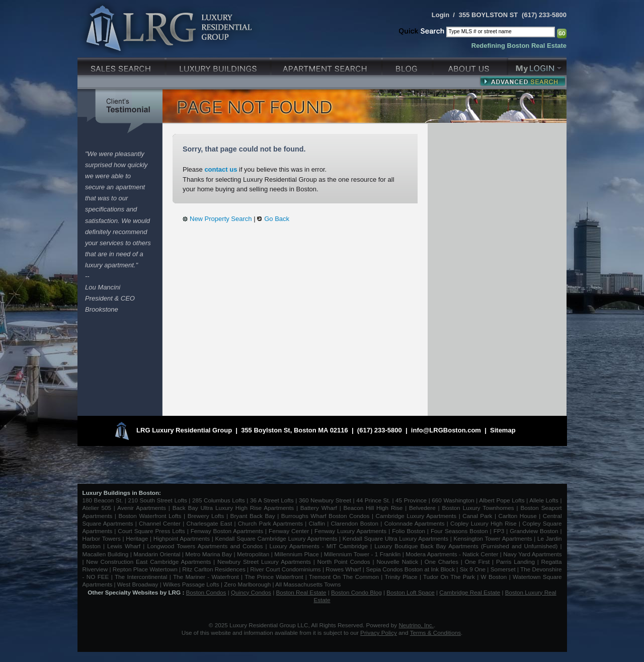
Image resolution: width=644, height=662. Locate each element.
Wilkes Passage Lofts (191, 584)
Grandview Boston (534, 531)
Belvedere (422, 508)
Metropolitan (254, 554)
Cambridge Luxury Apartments (416, 516)
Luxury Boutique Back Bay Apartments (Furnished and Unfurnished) (466, 546)
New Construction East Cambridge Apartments (148, 562)
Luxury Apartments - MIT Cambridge (319, 546)
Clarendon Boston (355, 523)
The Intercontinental (141, 577)
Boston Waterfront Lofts (150, 516)
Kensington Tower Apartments (493, 538)
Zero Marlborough (247, 584)
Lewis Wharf (124, 546)
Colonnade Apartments (415, 523)
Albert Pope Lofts (502, 500)
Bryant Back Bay (253, 516)
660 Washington (453, 500)
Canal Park (477, 516)
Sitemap (503, 430)
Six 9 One (473, 569)
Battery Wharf (319, 508)
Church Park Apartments (270, 523)
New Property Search (221, 219)
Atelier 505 (98, 508)
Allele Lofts (544, 500)
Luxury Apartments (327, 65)
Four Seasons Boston (460, 531)
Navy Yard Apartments (532, 554)
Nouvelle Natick (397, 562)
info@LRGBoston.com (446, 430)
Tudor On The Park (449, 577)
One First (477, 562)
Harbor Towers (102, 538)
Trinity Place (402, 577)
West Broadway (138, 584)
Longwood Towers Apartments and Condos (205, 546)
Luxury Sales (122, 65)
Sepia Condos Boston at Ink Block (410, 569)
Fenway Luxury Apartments (350, 531)
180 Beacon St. (103, 500)
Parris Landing (515, 562)
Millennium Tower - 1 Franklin (363, 554)
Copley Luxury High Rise (484, 523)
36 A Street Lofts (272, 500)
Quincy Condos (251, 592)
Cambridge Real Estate (470, 592)
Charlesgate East (209, 523)
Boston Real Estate (301, 592)
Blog (408, 65)
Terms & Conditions (435, 633)
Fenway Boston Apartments (227, 531)
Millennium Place (297, 554)
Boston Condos (206, 592)
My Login (537, 65)
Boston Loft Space (411, 592)
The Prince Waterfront (274, 577)
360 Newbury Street (325, 500)
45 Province (411, 500)
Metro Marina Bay (209, 554)
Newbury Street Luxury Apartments (264, 562)
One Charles (441, 562)
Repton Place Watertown (145, 569)
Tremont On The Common (344, 577)
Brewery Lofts (206, 516)
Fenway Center (289, 531)
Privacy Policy (379, 633)
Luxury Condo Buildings (219, 65)
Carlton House (518, 516)
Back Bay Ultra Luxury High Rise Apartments (233, 508)
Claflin (318, 523)
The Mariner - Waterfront (206, 577)
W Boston (495, 577)
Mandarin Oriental (157, 554)
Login (440, 15)
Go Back (277, 219)
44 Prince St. (373, 500)
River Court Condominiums (285, 569)
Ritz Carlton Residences (214, 569)
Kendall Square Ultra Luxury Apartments (395, 538)
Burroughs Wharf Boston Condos (326, 516)
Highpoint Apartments (183, 538)
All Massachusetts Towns (308, 584)
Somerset (503, 569)
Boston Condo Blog (356, 592)
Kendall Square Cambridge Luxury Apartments (277, 538)
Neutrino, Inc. (416, 625)
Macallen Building (106, 554)
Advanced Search (522, 81)
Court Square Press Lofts (151, 531)
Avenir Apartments (142, 508)
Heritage (137, 538)
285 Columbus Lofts (219, 500)
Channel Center (160, 523)
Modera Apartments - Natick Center (452, 554)
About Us (471, 65)
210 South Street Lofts (157, 500)
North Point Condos (344, 562)
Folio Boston (409, 531)
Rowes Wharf (343, 569)
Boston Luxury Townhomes (478, 508)
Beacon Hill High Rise (373, 508)
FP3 (500, 531)
